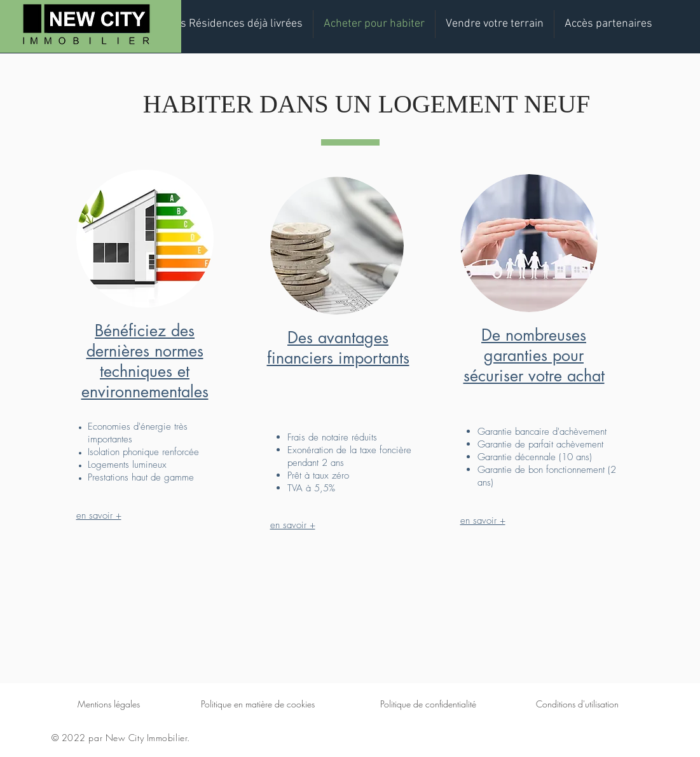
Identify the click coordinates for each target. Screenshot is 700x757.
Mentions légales (109, 704)
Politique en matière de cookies (258, 704)
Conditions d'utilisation (577, 704)
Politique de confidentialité (428, 704)
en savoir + (99, 515)
